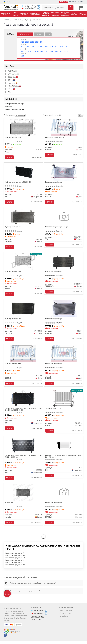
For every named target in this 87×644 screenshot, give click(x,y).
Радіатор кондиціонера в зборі (57, 228)
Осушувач (9, 107)
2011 (27, 47)
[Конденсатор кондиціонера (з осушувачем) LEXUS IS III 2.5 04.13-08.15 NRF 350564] (23, 448)
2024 (42, 42)
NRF (10, 80)
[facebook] (5, 638)
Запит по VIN (64, 2)
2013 (37, 47)
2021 (27, 42)
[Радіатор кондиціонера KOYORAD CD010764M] (64, 495)
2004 (42, 51)
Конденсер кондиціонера (55, 137)
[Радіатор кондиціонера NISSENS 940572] (23, 355)
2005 (47, 51)
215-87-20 (30, 6)
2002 (32, 51)
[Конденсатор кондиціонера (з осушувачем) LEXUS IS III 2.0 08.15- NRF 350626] (64, 448)
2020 (22, 42)
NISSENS (12, 77)
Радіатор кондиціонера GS (15, 559)
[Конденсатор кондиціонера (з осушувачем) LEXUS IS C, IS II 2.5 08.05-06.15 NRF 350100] (23, 400)
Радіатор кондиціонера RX (15, 568)
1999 (22, 56)
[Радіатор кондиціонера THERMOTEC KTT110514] (23, 310)
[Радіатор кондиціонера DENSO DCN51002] (23, 263)
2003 (37, 51)
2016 (51, 47)
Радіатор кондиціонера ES (15, 556)
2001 (27, 51)
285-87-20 (30, 8)
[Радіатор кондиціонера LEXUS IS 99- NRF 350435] (23, 172)
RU (10, 2)
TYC (10, 89)
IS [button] (48, 34)
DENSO (11, 71)
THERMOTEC (13, 86)
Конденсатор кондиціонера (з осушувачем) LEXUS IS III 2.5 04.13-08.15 (21, 459)
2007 (56, 51)
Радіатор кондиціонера (13, 137)
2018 (61, 47)
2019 (66, 47)
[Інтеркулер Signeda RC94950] (23, 495)
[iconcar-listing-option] (82, 115)
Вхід (81, 2)
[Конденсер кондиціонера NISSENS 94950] (64, 127)
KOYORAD (13, 74)
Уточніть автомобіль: (10, 34)
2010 (22, 47)
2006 (51, 51)
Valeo (11, 92)
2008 (61, 51)
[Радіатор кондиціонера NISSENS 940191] (64, 355)
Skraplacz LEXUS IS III (53, 411)
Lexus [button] (39, 34)
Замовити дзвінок (38, 620)
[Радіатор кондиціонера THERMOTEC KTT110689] (64, 263)
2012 (32, 47)
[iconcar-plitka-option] (80, 115)
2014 (42, 47)
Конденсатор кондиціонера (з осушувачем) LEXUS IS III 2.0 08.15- (61, 459)
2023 (37, 42)
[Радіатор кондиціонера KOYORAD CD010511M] (23, 218)
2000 (22, 51)
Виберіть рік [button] (25, 34)
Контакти (73, 2)
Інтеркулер (9, 505)
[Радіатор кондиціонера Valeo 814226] (23, 127)
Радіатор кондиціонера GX (15, 561)
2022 (32, 42)
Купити (9, 157)
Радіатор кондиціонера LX (15, 566)
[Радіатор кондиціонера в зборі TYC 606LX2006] (64, 218)
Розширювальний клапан (15, 109)
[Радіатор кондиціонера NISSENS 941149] (64, 172)
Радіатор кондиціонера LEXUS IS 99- (18, 183)
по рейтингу (20, 115)
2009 (66, 51)
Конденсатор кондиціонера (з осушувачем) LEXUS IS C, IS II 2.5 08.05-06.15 (21, 411)
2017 (56, 47)
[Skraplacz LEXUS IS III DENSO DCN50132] (64, 400)
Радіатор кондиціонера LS (15, 563)
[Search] (71, 8)
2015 (47, 47)
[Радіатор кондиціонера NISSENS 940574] (64, 310)
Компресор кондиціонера (15, 104)
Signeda (11, 83)
